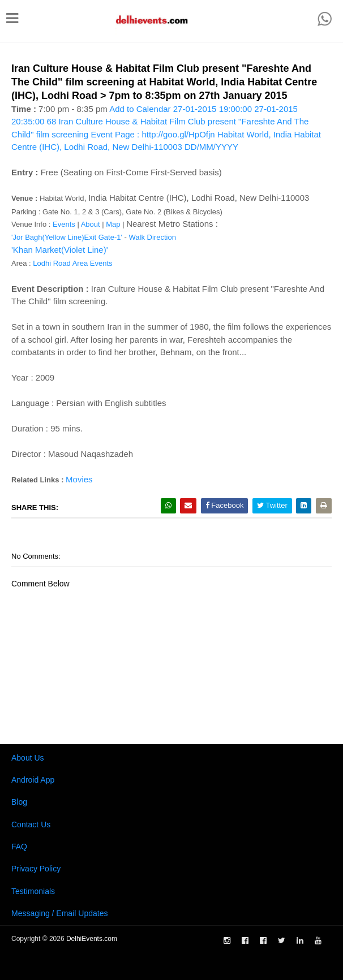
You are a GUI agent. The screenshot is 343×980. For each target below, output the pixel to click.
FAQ (19, 847)
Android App (33, 780)
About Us (28, 758)
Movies (79, 479)
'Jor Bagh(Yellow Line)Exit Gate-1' (67, 237)
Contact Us (31, 824)
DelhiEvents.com (92, 939)
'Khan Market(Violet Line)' (60, 250)
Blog (19, 802)
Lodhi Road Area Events (72, 263)
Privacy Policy (36, 869)
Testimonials (33, 891)
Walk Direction (153, 237)
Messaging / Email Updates (59, 913)
